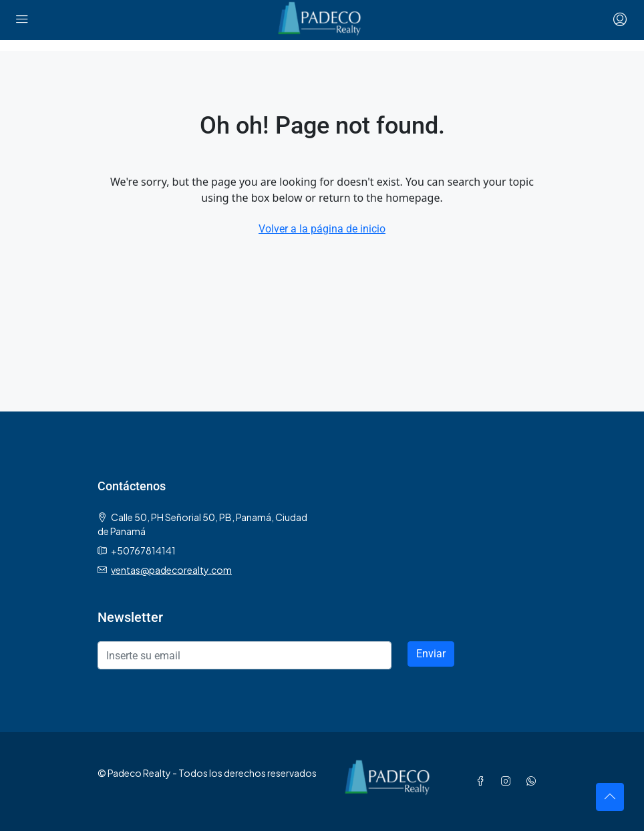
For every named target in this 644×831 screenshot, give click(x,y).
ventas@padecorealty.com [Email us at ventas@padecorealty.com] (171, 570)
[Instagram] (508, 781)
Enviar (431, 654)
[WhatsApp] (534, 781)
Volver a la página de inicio (322, 229)
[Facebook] (483, 781)
